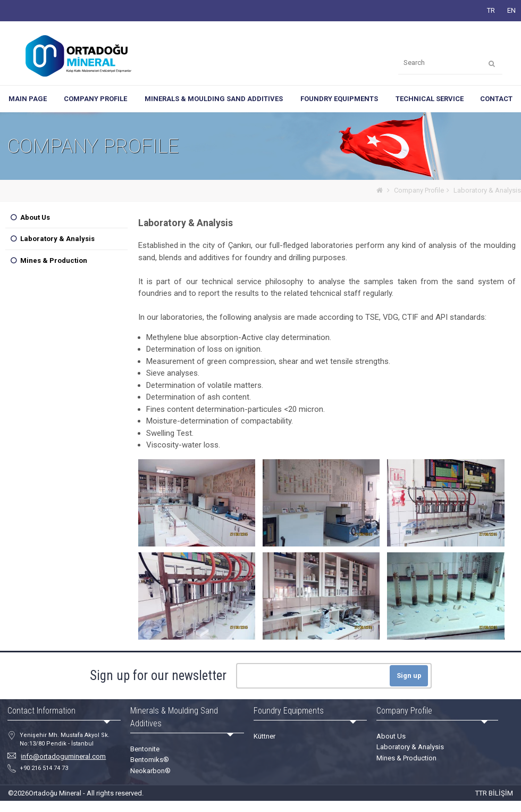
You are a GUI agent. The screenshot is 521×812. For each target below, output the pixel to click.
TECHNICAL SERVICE (430, 99)
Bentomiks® (150, 760)
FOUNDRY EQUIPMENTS (339, 99)
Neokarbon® (150, 771)
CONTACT (496, 99)
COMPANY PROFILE (95, 99)
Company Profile (419, 190)
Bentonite (145, 749)
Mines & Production (54, 260)
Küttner (264, 736)
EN (511, 10)
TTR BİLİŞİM (494, 793)
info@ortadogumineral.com (63, 756)
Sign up (409, 676)
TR (491, 10)
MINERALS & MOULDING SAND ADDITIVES (214, 99)
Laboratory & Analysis (487, 190)
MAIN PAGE (28, 99)
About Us (35, 217)
